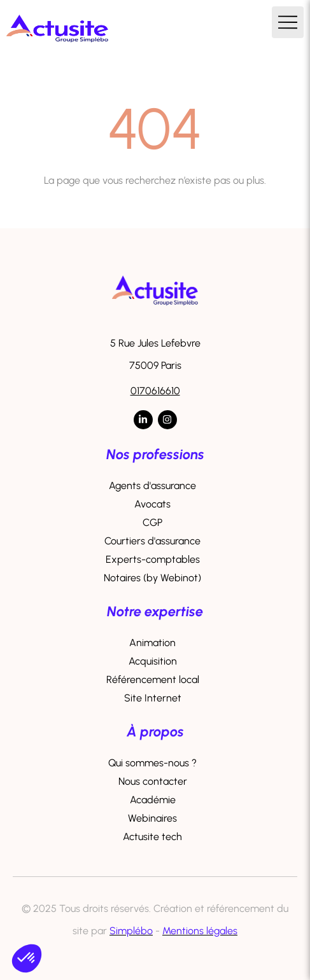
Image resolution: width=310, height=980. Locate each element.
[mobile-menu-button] (288, 22)
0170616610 (155, 391)
